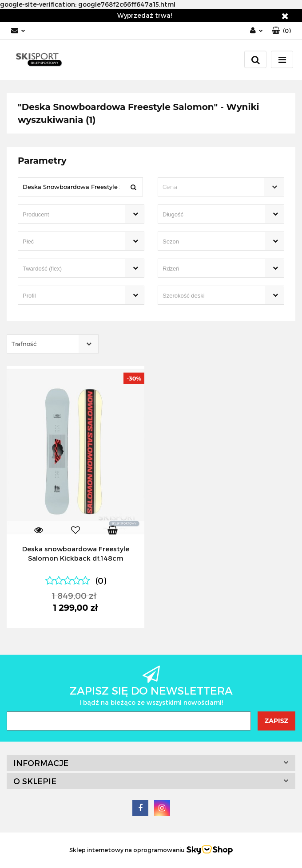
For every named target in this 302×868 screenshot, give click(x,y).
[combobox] (221, 187)
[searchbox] (68, 215)
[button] (281, 31)
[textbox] (213, 187)
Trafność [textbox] (24, 344)
